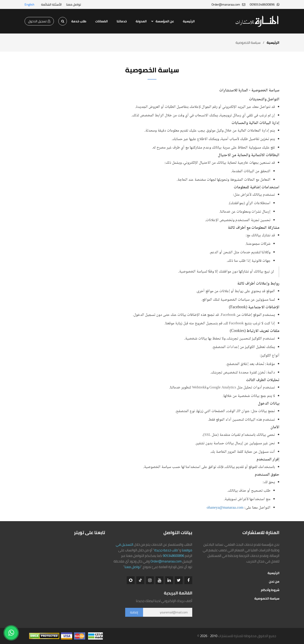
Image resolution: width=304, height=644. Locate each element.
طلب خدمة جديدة (166, 550)
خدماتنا (122, 21)
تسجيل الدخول (39, 21)
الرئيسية (189, 21)
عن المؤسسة (165, 21)
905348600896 (173, 556)
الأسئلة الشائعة (51, 4)
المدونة (141, 21)
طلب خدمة (79, 21)
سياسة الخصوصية (267, 598)
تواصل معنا (74, 4)
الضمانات (101, 21)
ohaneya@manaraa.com (225, 508)
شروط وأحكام (270, 590)
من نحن (274, 581)
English (30, 4)
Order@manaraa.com (166, 561)
